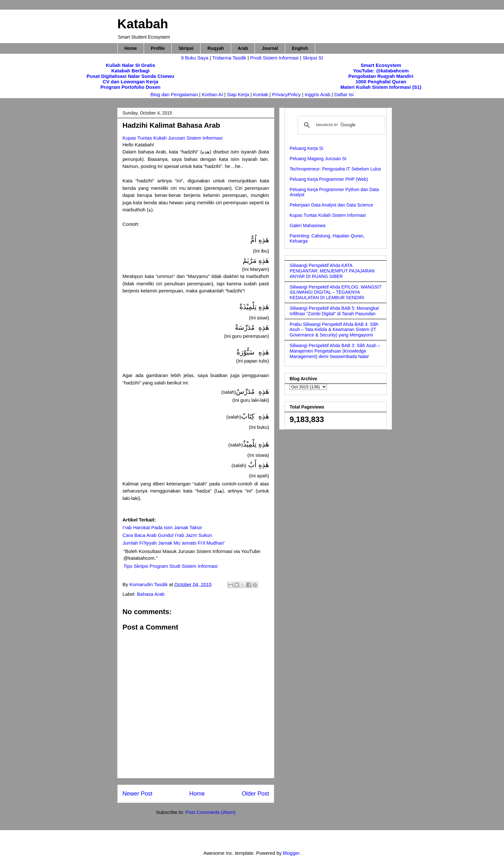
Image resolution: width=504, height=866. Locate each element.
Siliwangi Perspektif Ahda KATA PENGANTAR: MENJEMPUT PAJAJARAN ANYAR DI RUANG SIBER (332, 271)
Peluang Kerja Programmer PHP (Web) (329, 179)
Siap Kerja (238, 94)
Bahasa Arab (151, 594)
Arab (243, 48)
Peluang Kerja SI (306, 148)
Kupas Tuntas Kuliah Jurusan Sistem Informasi (172, 138)
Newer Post (137, 794)
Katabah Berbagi (130, 71)
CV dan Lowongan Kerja (131, 82)
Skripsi (186, 48)
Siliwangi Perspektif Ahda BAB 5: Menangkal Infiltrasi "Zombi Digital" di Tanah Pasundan (334, 311)
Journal (270, 48)
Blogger (291, 853)
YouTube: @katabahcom (381, 71)
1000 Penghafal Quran (381, 82)
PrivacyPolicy (287, 94)
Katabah (143, 24)
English (300, 48)
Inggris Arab (318, 94)
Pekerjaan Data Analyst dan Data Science (331, 205)
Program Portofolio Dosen (131, 87)
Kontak (261, 94)
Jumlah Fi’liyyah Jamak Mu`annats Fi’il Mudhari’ (174, 543)
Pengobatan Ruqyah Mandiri (381, 76)
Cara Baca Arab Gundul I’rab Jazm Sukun (167, 535)
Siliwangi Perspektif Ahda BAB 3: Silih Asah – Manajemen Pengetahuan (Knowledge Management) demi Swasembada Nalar (335, 351)
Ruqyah (216, 48)
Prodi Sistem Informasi (274, 58)
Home (131, 48)
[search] (340, 125)
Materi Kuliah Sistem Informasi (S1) (381, 87)
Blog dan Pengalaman (174, 94)
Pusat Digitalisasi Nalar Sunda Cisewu (131, 76)
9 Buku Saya (195, 58)
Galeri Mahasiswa (307, 226)
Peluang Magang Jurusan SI (318, 159)
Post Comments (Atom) (211, 812)
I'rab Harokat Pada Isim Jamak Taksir (162, 527)
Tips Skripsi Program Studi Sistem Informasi (171, 566)
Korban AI (212, 94)
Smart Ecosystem (381, 65)
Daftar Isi (344, 94)
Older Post (255, 794)
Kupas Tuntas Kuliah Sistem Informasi (328, 215)
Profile (158, 48)
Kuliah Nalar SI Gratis (130, 65)
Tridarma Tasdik (230, 58)
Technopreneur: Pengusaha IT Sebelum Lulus (335, 169)
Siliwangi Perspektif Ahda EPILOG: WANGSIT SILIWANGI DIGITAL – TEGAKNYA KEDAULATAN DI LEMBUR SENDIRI (336, 292)
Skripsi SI (313, 58)
